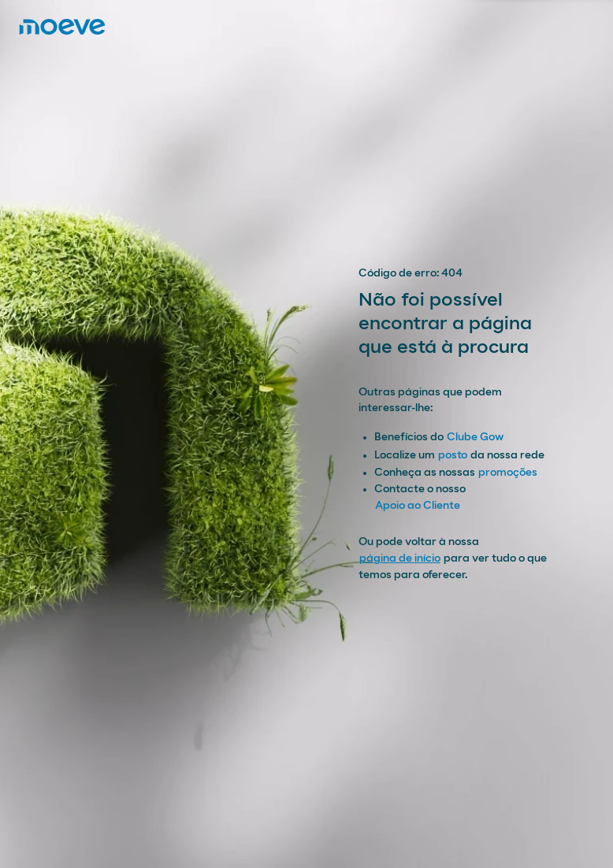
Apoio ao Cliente (418, 506)
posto (453, 455)
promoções (508, 473)
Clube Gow (475, 437)
